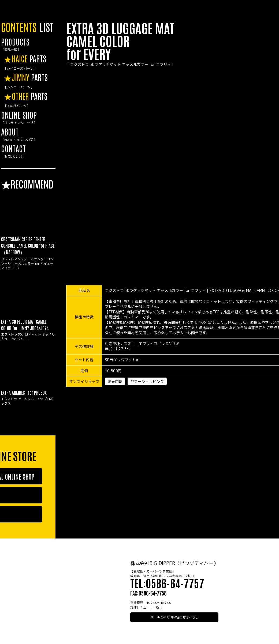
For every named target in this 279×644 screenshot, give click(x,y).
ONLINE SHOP (28, 118)
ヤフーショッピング (147, 381)
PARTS (30, 62)
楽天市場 (115, 381)
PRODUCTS (28, 45)
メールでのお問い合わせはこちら (174, 617)
